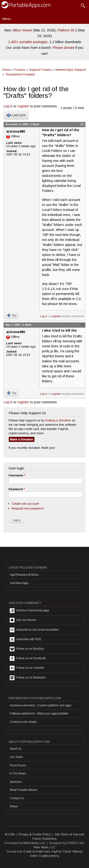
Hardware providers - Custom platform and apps (40, 705)
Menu (7, 19)
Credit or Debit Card (37, 852)
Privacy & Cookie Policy (35, 834)
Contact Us (17, 798)
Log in (8, 106)
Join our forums (23, 620)
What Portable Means (23, 790)
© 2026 (10, 834)
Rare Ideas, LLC (34, 843)
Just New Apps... (20, 583)
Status (14, 806)
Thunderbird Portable (20, 74)
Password (17, 489)
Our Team (16, 757)
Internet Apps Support (71, 70)
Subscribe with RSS (25, 639)
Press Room (18, 765)
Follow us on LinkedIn (27, 668)
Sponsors (16, 782)
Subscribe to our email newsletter (34, 630)
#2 (82, 325)
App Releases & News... (25, 575)
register (23, 106)
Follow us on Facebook (28, 658)
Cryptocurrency (49, 856)
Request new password (28, 508)
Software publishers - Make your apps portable (39, 713)
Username (17, 475)
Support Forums (40, 70)
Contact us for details (23, 722)
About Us (16, 749)
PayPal (56, 852)
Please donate (64, 48)
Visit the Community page (29, 611)
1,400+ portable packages (28, 42)
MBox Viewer (23, 30)
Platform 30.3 (67, 30)
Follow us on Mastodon (28, 678)
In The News (18, 773)
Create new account (25, 504)
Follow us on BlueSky (27, 649)
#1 (82, 124)
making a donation (58, 420)
